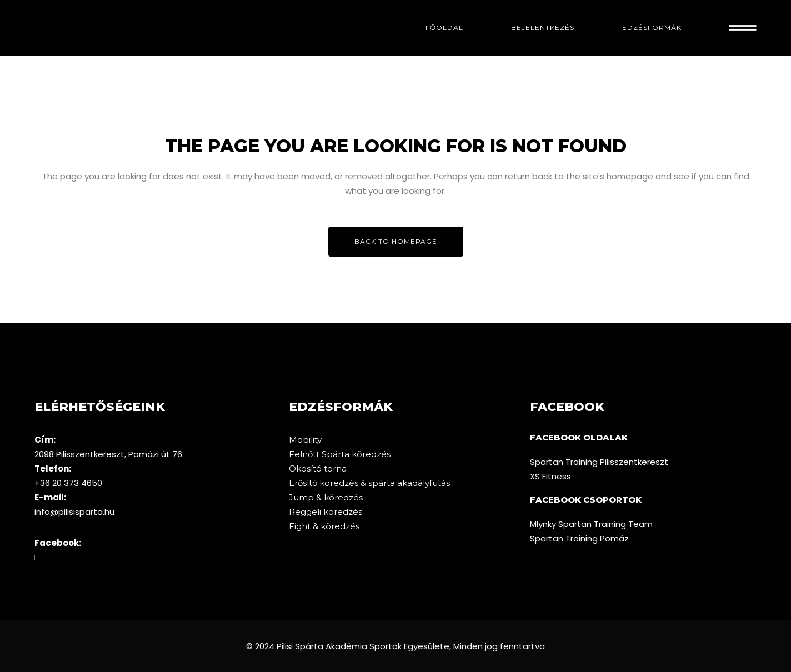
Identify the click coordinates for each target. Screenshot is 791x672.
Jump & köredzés (326, 497)
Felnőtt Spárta (320, 454)
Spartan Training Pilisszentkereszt (599, 462)
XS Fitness (550, 476)
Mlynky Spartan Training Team (591, 524)
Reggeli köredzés (326, 512)
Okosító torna (318, 468)
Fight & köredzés (324, 526)
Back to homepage (396, 241)
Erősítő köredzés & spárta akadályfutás (369, 483)
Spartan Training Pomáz (579, 538)
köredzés (371, 454)
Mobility (305, 440)
